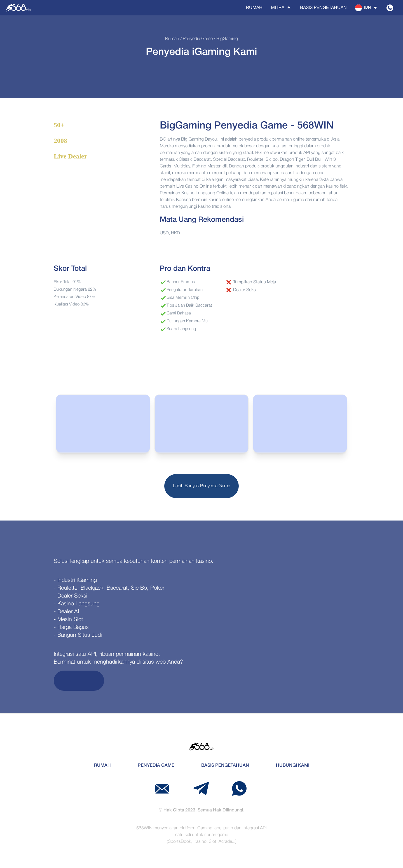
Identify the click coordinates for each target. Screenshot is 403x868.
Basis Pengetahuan (323, 8)
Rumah (254, 8)
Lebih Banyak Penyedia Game (201, 486)
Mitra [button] (281, 8)
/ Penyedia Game (196, 39)
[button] (367, 8)
